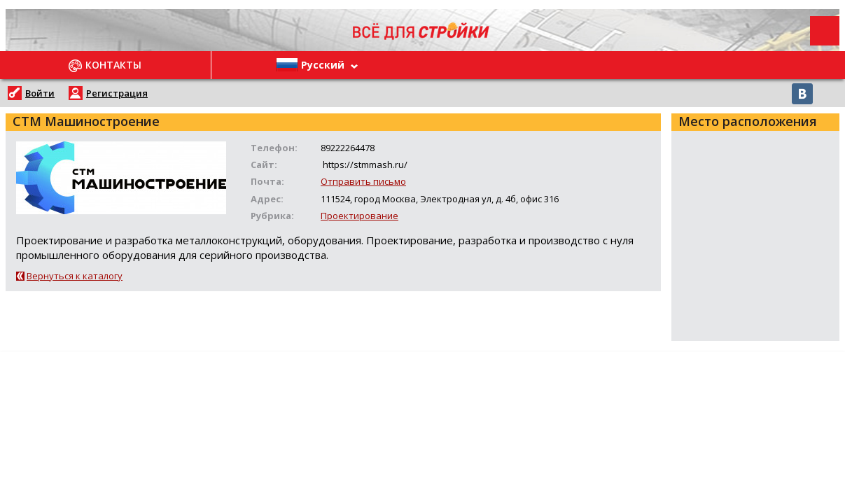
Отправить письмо (363, 181)
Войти (40, 93)
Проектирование (359, 216)
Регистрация (117, 93)
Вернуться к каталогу (75, 276)
